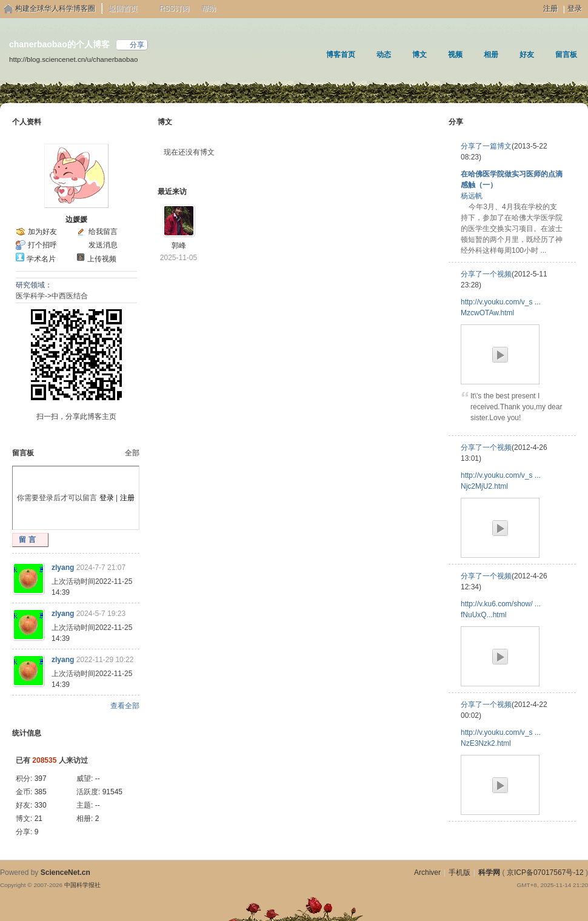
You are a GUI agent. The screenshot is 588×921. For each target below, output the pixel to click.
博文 (419, 55)
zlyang (63, 568)
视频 (455, 55)
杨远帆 (472, 196)
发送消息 (103, 245)
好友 (527, 55)
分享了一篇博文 (486, 146)
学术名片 (41, 259)
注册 (550, 8)
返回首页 (123, 8)
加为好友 (42, 232)
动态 (384, 55)
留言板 (566, 55)
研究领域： (34, 285)
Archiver (427, 872)
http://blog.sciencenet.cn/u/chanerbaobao (73, 59)
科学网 (489, 872)
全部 (132, 453)
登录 (575, 8)
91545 (112, 792)
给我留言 (103, 232)
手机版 (459, 872)
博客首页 (341, 55)
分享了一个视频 (486, 274)
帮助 (209, 8)
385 (41, 792)
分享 (137, 45)
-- (98, 779)
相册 (491, 55)
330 (41, 805)
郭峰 (179, 246)
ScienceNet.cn (65, 872)
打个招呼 (42, 245)
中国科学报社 (82, 885)
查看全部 (125, 706)
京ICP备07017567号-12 (545, 872)
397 (41, 779)
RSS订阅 (174, 8)
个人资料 (27, 122)
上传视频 (102, 259)
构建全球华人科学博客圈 (55, 8)
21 (38, 819)
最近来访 (172, 192)
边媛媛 (76, 219)
